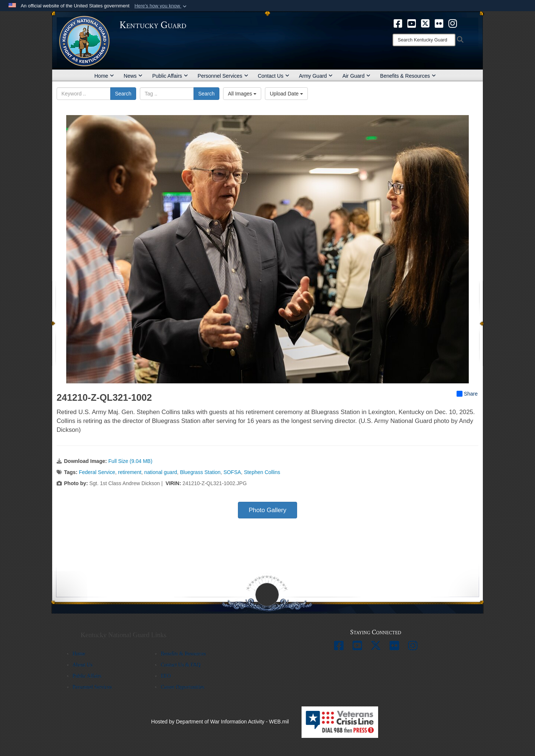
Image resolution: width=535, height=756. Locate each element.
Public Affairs (170, 76)
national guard (161, 472)
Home (104, 76)
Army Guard (316, 76)
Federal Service (97, 472)
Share (467, 394)
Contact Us (274, 76)
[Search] (424, 40)
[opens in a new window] (398, 23)
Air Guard (356, 76)
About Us (83, 665)
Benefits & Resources (408, 76)
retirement (130, 472)
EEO (166, 676)
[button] (161, 6)
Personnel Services (223, 76)
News (133, 76)
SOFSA (232, 472)
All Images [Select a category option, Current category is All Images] (242, 94)
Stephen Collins (262, 472)
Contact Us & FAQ (180, 665)
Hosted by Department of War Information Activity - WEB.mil (220, 722)
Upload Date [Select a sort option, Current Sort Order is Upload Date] (286, 94)
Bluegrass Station (200, 472)
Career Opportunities (182, 687)
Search (123, 94)
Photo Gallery (267, 510)
